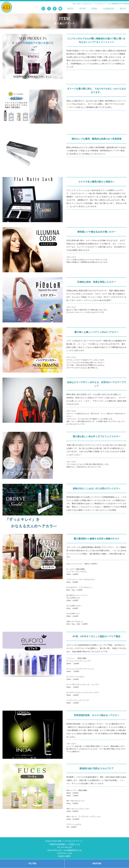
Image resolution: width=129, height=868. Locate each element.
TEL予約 (32, 864)
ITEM (94, 9)
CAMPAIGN (108, 9)
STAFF (83, 9)
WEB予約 (97, 864)
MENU (70, 9)
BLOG (123, 9)
